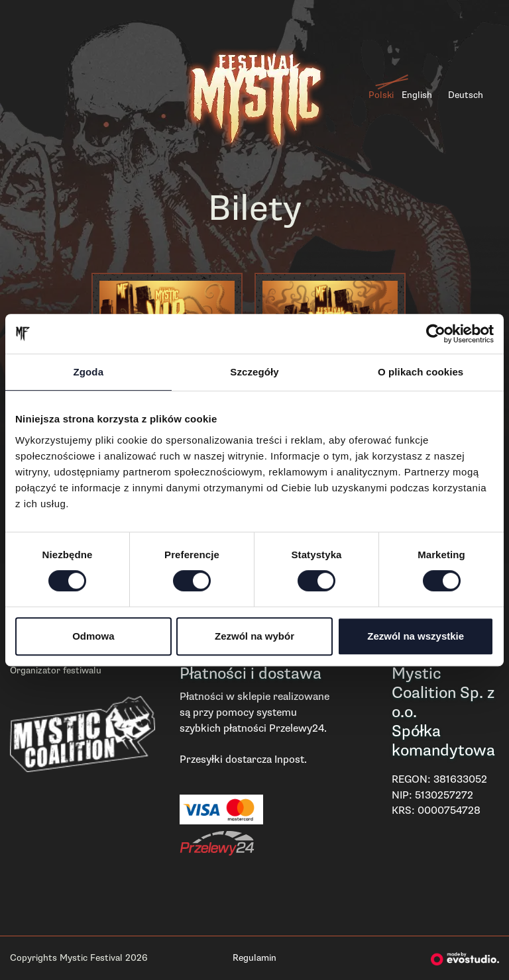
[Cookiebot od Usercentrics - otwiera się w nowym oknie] (436, 334)
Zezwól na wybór (254, 636)
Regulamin (254, 958)
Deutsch (466, 95)
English (417, 95)
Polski (381, 95)
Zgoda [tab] (89, 372)
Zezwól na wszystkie (416, 636)
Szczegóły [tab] (254, 372)
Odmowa (93, 636)
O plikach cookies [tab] (421, 372)
